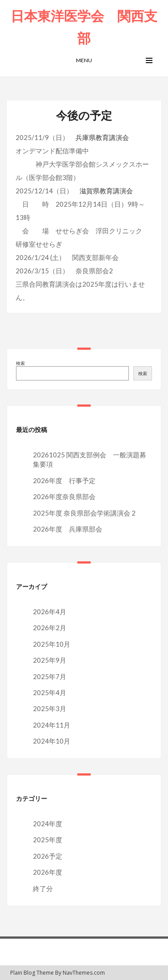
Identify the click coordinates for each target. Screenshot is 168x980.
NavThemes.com (84, 973)
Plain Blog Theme (32, 973)
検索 (20, 363)
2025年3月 (50, 708)
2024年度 (48, 824)
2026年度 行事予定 (64, 480)
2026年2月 (50, 628)
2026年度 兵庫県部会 (68, 529)
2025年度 (48, 840)
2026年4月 (50, 612)
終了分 (43, 888)
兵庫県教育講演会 (102, 137)
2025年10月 (52, 644)
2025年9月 (50, 660)
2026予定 (48, 856)
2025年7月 (50, 676)
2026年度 (48, 872)
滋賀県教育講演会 (106, 191)
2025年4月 (50, 692)
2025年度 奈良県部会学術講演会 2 (84, 513)
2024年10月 (52, 741)
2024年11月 (52, 725)
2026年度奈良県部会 (64, 496)
